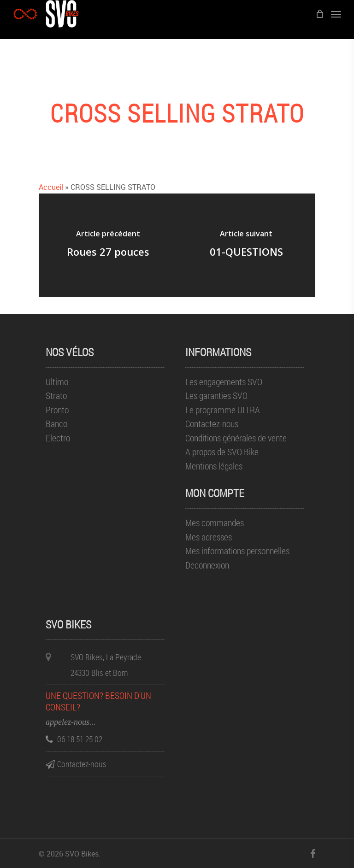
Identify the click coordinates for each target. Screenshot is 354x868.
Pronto (57, 410)
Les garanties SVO (216, 396)
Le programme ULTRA (223, 410)
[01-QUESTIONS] (246, 245)
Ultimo (57, 382)
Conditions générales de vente (236, 438)
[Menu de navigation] (336, 14)
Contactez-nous (212, 424)
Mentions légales (214, 466)
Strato (56, 396)
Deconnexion (207, 566)
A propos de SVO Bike (222, 452)
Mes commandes (215, 523)
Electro (58, 438)
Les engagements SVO (224, 382)
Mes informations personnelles (237, 551)
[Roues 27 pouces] (108, 245)
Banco (56, 424)
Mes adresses (209, 537)
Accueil (51, 187)
